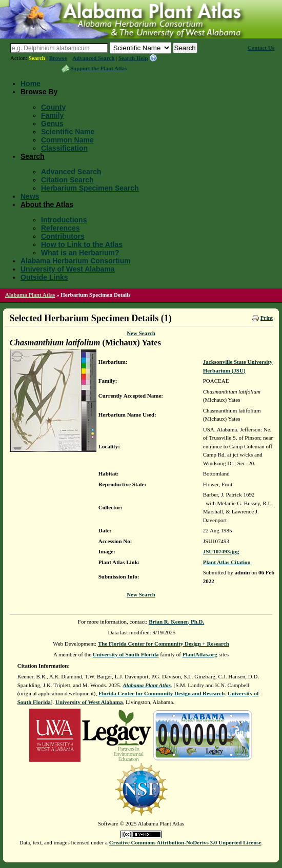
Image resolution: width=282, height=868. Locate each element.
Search (37, 58)
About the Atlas (47, 204)
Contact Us (261, 48)
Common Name (67, 140)
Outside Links (44, 277)
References (61, 228)
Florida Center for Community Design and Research (162, 693)
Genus (52, 123)
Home (31, 84)
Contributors (63, 236)
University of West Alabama (68, 269)
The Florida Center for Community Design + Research (164, 644)
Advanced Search (93, 58)
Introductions (64, 220)
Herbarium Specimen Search (90, 188)
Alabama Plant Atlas (30, 295)
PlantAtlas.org (200, 654)
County (53, 107)
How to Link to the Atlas (82, 244)
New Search (141, 333)
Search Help (133, 58)
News (30, 196)
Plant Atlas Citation (227, 562)
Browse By (39, 92)
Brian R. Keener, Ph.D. (176, 622)
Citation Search (67, 180)
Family (52, 115)
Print (267, 318)
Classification (64, 148)
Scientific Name (68, 132)
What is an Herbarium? (80, 253)
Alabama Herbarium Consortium (76, 261)
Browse (58, 58)
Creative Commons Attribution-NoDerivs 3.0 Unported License (185, 842)
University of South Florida (126, 654)
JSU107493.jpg (221, 551)
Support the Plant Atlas (98, 68)
